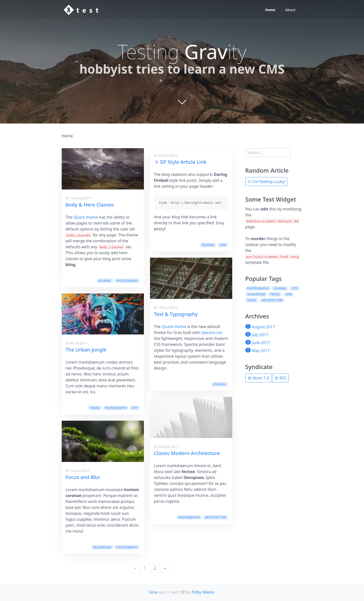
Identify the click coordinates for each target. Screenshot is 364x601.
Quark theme (86, 217)
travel (95, 408)
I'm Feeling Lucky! (266, 182)
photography (127, 281)
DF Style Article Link (183, 162)
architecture (215, 517)
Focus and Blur (83, 477)
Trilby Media (202, 592)
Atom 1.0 (258, 378)
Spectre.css (212, 332)
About (290, 10)
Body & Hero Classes (90, 205)
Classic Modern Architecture (187, 453)
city (135, 408)
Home (270, 10)
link (223, 245)
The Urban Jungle (86, 350)
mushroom (102, 547)
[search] (268, 153)
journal (105, 281)
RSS (280, 378)
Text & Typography (176, 314)
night (252, 300)
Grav (153, 592)
